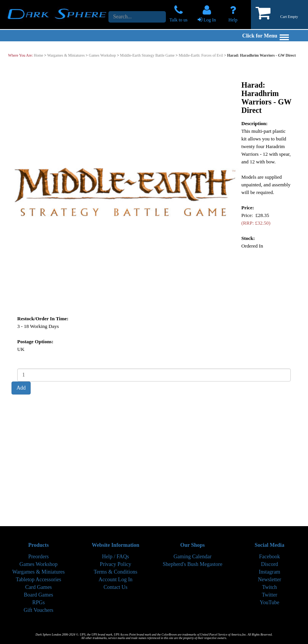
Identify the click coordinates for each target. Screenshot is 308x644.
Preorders (39, 557)
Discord (269, 564)
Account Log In (115, 580)
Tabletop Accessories (38, 580)
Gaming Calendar (192, 557)
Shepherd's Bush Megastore (193, 564)
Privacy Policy (115, 564)
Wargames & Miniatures (66, 55)
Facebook (269, 557)
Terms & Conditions (115, 572)
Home (38, 55)
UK (21, 349)
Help (233, 20)
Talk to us (178, 20)
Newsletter (269, 580)
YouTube (269, 602)
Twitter (269, 595)
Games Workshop (102, 55)
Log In (210, 20)
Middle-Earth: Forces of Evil (201, 55)
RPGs (38, 602)
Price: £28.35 (256, 219)
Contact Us (115, 587)
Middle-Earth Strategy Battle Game (147, 55)
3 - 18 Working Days (38, 326)
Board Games (38, 595)
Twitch (269, 587)
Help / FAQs (115, 557)
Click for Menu (265, 36)
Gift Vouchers (39, 610)
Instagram (270, 572)
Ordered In (252, 245)
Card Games (39, 587)
